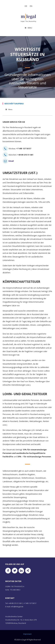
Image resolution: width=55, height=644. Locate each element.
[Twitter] (15, 571)
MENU (28, 28)
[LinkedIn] (21, 571)
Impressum (27, 634)
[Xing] (28, 571)
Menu (9, 109)
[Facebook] (8, 571)
